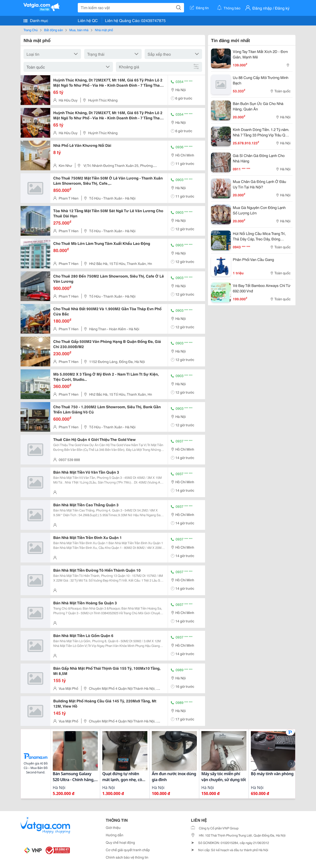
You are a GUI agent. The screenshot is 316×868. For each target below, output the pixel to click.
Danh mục (36, 20)
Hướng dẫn (115, 835)
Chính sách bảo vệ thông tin (127, 857)
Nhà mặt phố (104, 30)
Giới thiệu (113, 827)
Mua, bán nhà (79, 30)
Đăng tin (199, 8)
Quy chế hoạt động (120, 842)
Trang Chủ (31, 30)
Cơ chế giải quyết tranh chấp (128, 850)
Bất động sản (53, 30)
